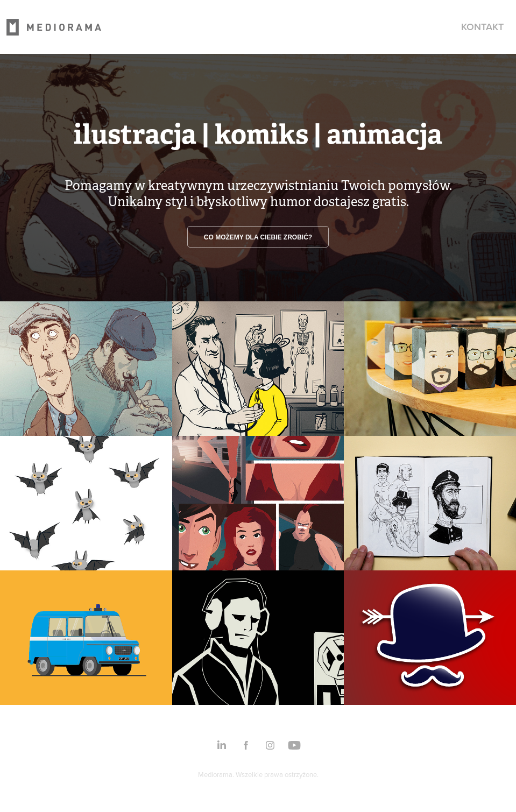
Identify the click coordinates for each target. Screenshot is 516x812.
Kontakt (482, 27)
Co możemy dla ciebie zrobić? (258, 237)
